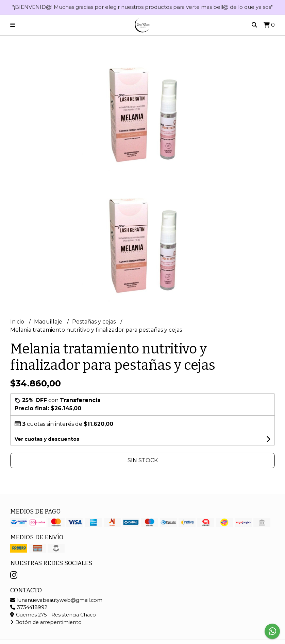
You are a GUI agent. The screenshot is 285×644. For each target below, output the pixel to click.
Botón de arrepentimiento (46, 622)
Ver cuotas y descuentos (47, 439)
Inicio (18, 322)
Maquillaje (49, 322)
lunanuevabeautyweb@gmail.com (56, 600)
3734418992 (29, 607)
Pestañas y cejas (95, 322)
